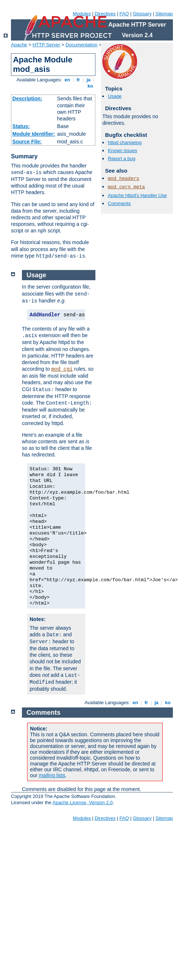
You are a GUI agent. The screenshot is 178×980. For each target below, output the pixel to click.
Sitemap (164, 14)
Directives (105, 14)
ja (88, 80)
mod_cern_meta (126, 187)
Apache (19, 45)
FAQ (124, 14)
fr (78, 80)
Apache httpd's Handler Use (137, 195)
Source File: (27, 142)
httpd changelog (125, 142)
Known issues (122, 151)
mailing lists (52, 775)
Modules (82, 14)
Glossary (142, 14)
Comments (119, 203)
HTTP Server (46, 45)
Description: (27, 99)
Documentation (81, 45)
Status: (21, 126)
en (67, 80)
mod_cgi (62, 369)
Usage (115, 96)
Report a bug (122, 159)
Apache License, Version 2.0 (82, 802)
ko (90, 86)
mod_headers (124, 179)
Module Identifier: (34, 134)
